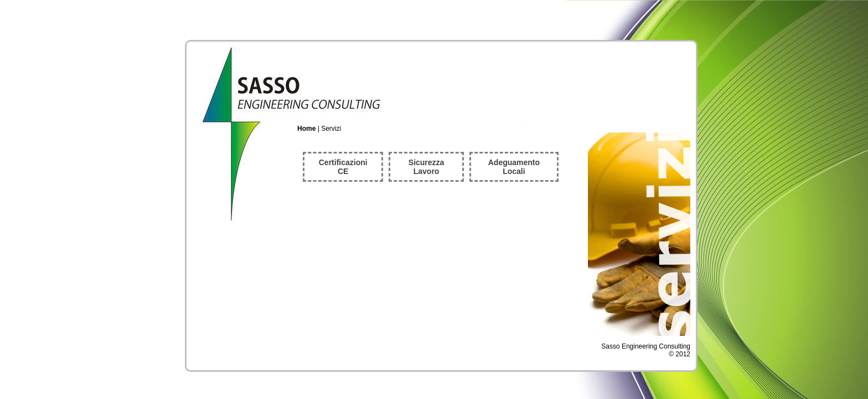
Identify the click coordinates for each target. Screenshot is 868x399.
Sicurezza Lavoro (427, 167)
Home (306, 129)
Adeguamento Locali (514, 167)
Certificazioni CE (343, 167)
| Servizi (319, 129)
